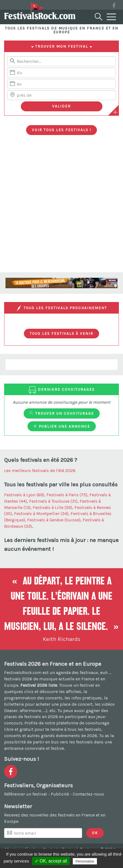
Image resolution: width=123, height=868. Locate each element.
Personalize (85, 861)
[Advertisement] (62, 208)
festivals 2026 (18, 679)
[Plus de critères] (115, 112)
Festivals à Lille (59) (52, 507)
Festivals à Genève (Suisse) (54, 520)
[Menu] (111, 17)
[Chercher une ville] (62, 95)
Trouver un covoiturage (62, 413)
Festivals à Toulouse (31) (53, 501)
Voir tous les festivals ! (62, 130)
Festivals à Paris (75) (67, 495)
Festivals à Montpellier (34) (41, 513)
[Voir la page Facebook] (114, 6)
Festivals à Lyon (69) (24, 495)
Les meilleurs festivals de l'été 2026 (40, 471)
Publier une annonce (62, 426)
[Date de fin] (62, 84)
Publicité (60, 794)
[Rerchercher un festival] (62, 61)
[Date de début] (62, 72)
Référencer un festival (26, 794)
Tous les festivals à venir (62, 333)
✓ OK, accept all (51, 861)
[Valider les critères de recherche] (62, 106)
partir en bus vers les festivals (63, 742)
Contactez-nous (88, 794)
